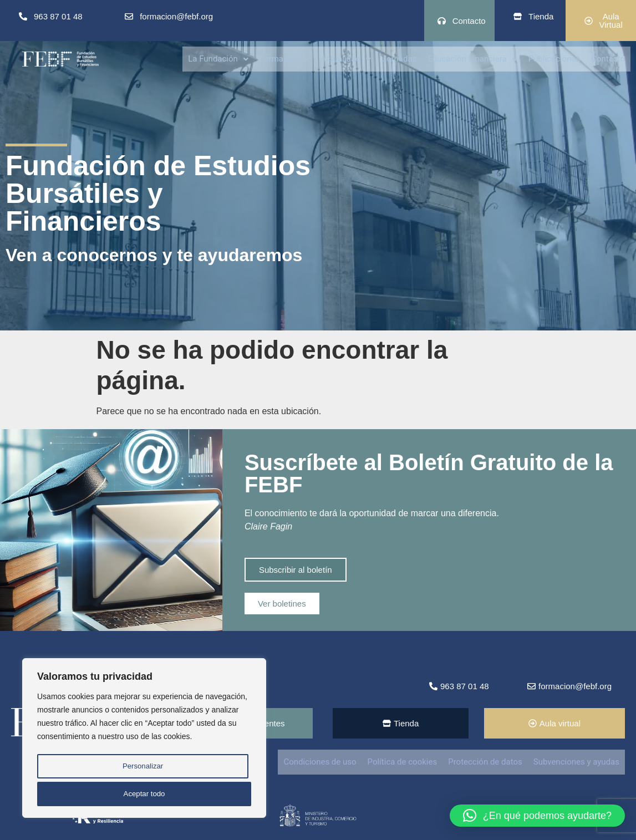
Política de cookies (403, 762)
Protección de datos (485, 762)
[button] (218, 58)
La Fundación (218, 58)
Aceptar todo (144, 794)
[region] (144, 741)
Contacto (608, 58)
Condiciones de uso (320, 762)
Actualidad (345, 58)
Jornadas (400, 58)
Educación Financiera (472, 58)
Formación (284, 58)
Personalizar (142, 770)
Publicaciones (554, 58)
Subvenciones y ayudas (576, 762)
